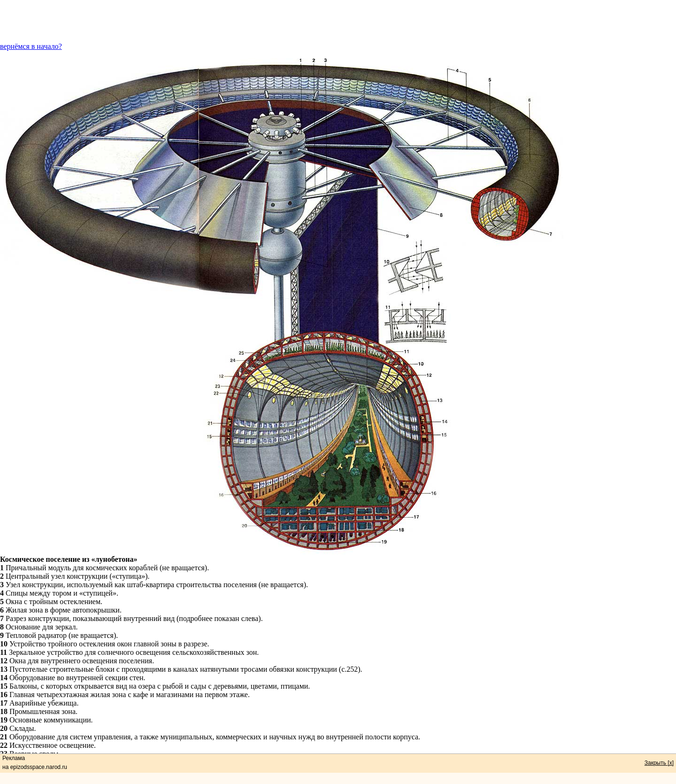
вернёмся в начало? (31, 46)
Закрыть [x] (659, 763)
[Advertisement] (338, 21)
